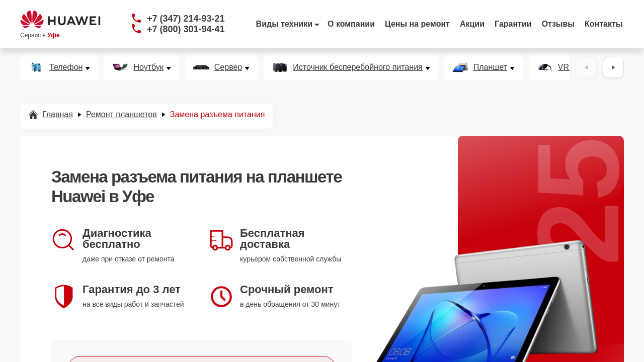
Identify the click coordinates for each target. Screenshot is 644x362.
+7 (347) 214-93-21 (186, 19)
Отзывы (558, 24)
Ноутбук (148, 67)
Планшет (490, 67)
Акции (472, 24)
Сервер (228, 67)
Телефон (66, 67)
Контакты (603, 24)
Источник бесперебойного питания (357, 67)
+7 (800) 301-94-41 (186, 29)
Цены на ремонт (417, 24)
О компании (351, 24)
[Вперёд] (613, 67)
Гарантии (513, 24)
